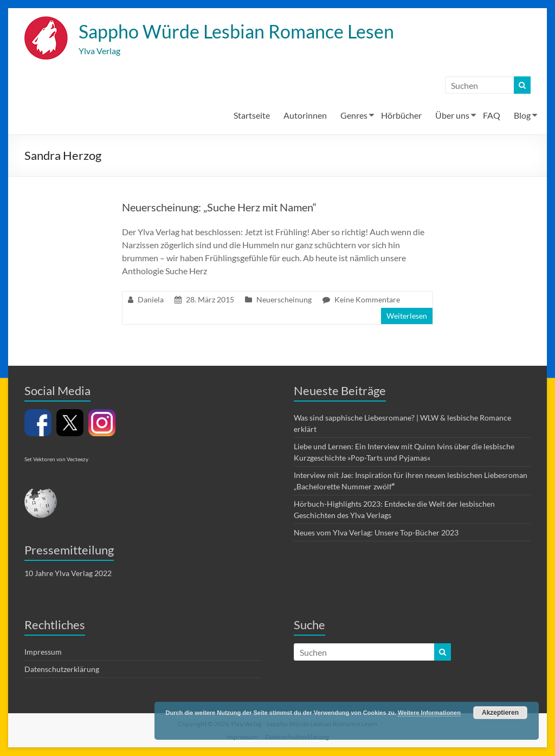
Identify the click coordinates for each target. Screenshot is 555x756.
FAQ (492, 116)
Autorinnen (305, 116)
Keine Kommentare (367, 300)
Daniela (151, 300)
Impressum (43, 652)
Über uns (452, 116)
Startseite (252, 116)
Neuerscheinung (284, 300)
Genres (354, 116)
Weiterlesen (407, 316)
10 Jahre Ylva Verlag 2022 (68, 574)
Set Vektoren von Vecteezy (56, 460)
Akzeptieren (500, 713)
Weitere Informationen (429, 713)
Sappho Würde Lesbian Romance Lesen (245, 31)
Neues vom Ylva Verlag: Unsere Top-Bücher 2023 (376, 533)
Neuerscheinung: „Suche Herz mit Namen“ (219, 208)
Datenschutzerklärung (62, 670)
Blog (522, 116)
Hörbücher (401, 116)
